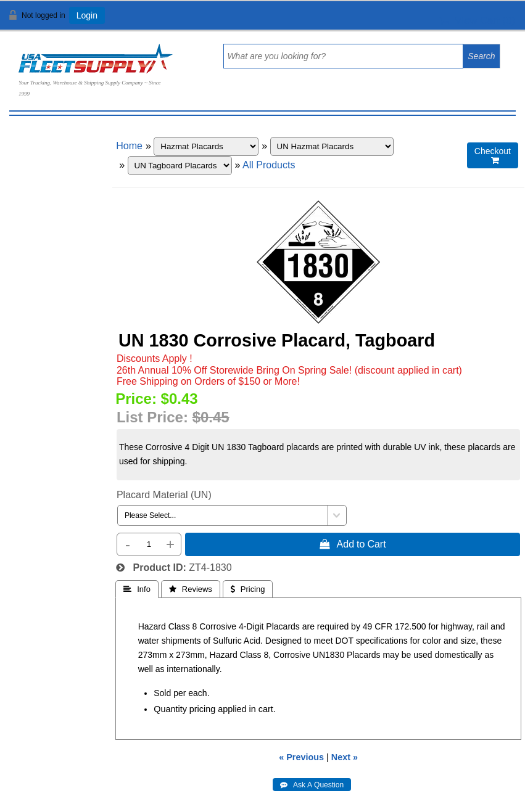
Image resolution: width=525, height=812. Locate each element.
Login (87, 15)
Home (129, 146)
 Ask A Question (312, 785)
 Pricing (248, 589)
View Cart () (477, 21)
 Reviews (191, 589)
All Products (269, 165)
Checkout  (493, 156)
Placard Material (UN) (164, 495)
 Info (137, 589)
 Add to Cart (353, 544)
